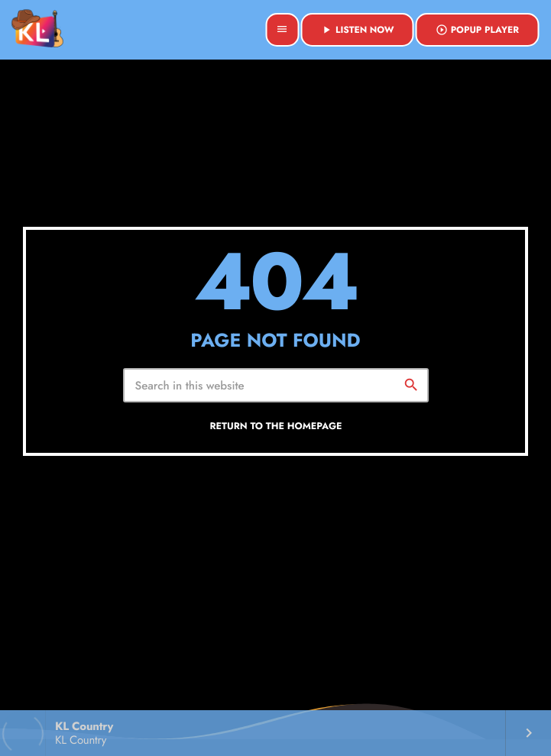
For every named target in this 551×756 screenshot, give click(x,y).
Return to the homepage (275, 426)
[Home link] (37, 30)
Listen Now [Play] (357, 30)
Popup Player (477, 30)
